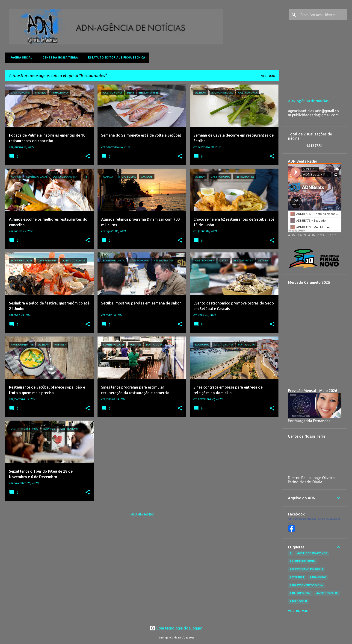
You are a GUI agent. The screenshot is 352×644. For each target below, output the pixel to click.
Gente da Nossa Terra (59, 57)
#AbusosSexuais (327, 593)
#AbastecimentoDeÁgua (306, 585)
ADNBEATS (297, 235)
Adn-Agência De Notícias (302, 519)
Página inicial (20, 57)
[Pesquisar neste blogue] (323, 15)
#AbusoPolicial (300, 593)
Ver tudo (268, 76)
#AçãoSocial (299, 601)
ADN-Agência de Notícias (308, 101)
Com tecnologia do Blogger (176, 628)
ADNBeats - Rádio (322, 235)
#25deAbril (297, 577)
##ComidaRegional (303, 561)
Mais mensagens (142, 514)
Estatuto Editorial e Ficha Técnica (115, 57)
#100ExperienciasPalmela (307, 569)
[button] (88, 157)
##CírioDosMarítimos (312, 553)
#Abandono (318, 577)
